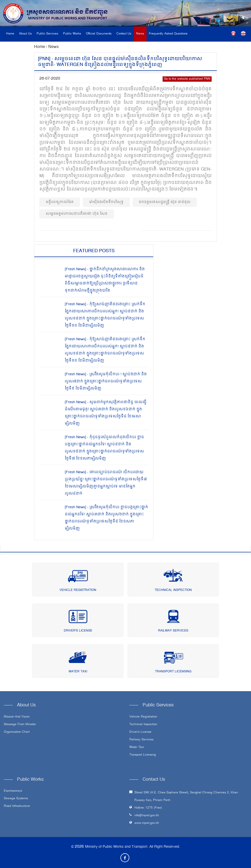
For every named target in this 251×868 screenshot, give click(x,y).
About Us (25, 34)
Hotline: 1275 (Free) (148, 808)
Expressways (13, 791)
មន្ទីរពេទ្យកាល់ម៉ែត (60, 202)
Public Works (72, 34)
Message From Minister (20, 725)
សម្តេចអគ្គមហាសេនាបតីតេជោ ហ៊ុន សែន (77, 214)
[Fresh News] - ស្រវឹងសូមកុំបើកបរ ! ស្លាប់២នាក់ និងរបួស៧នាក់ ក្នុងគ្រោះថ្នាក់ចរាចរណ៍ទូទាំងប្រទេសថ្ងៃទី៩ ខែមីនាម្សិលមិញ (106, 381)
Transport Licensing (173, 672)
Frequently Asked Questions (168, 34)
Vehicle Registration (78, 590)
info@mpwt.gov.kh (147, 816)
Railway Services (173, 631)
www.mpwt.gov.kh (147, 823)
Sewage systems (16, 799)
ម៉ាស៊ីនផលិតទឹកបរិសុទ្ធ (106, 202)
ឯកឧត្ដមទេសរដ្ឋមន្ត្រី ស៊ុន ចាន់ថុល (165, 202)
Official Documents (99, 34)
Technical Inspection (173, 590)
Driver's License (78, 631)
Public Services (47, 34)
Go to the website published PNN (187, 79)
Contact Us (124, 34)
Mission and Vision (17, 717)
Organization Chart (17, 732)
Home (10, 34)
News (140, 34)
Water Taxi (78, 672)
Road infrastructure (17, 806)
